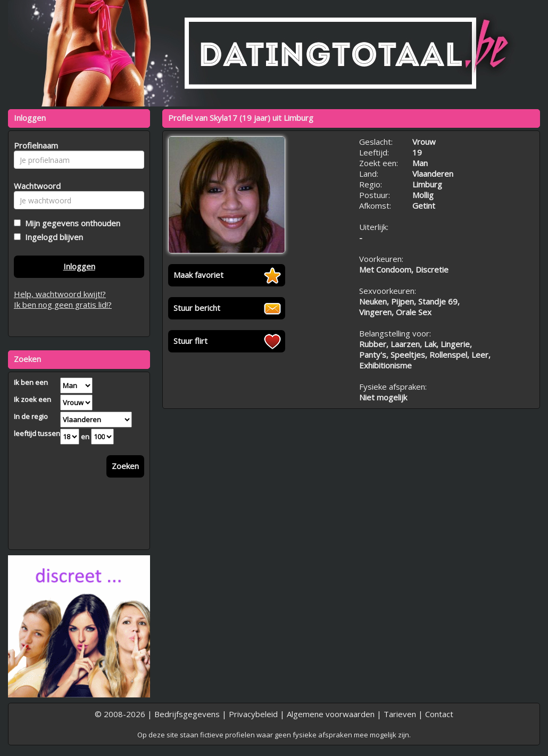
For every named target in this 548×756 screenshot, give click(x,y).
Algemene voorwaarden (331, 714)
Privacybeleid (253, 714)
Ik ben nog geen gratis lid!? (63, 305)
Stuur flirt (190, 341)
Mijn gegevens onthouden (70, 223)
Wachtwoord (34, 186)
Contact (439, 714)
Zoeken (125, 466)
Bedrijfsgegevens (187, 714)
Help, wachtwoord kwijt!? (60, 294)
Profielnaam (34, 145)
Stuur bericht (197, 308)
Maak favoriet (198, 275)
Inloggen (79, 266)
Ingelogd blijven (52, 237)
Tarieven (400, 714)
